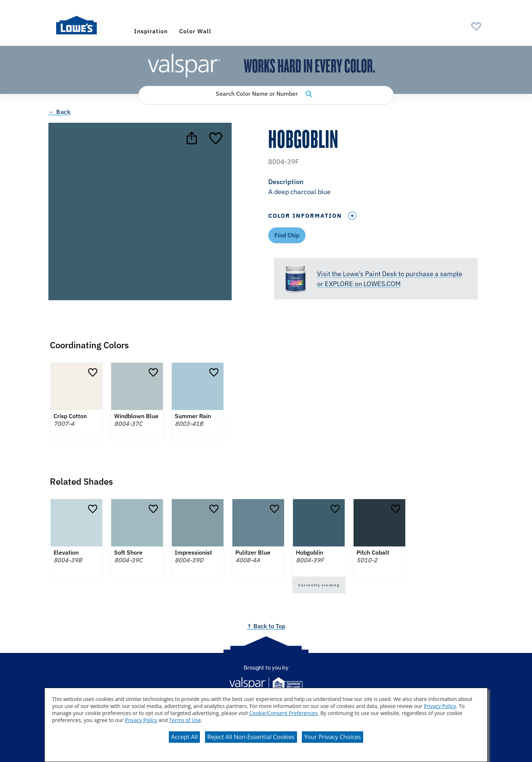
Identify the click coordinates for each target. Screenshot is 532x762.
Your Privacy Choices (332, 737)
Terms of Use (185, 720)
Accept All (184, 737)
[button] (376, 187)
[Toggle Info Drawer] (352, 216)
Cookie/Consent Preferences (284, 713)
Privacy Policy (440, 706)
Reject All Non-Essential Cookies (251, 737)
